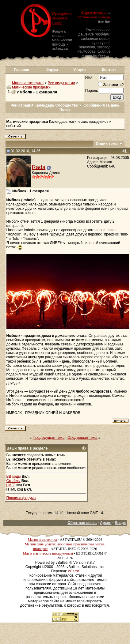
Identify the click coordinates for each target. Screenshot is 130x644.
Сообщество (69, 105)
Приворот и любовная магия (62, 18)
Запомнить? (111, 85)
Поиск (65, 110)
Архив (106, 523)
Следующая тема (82, 438)
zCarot (73, 571)
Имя (89, 77)
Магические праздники (31, 87)
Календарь (45, 105)
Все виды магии (61, 83)
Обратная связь (82, 523)
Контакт (109, 70)
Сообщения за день (102, 105)
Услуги (80, 70)
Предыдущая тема (49, 438)
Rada (39, 167)
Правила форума (21, 498)
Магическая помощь (94, 17)
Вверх (120, 523)
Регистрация (22, 105)
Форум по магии (94, 13)
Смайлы (13, 481)
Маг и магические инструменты (48, 553)
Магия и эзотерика (28, 83)
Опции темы (107, 144)
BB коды (14, 476)
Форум (52, 70)
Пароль (92, 91)
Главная (22, 70)
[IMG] (11, 485)
